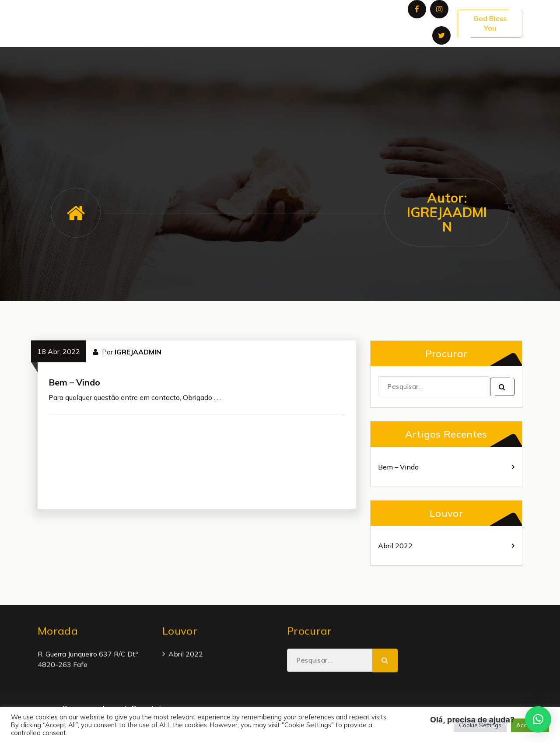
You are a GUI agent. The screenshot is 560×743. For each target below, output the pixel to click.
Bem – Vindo (74, 382)
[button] (538, 719)
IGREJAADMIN (138, 352)
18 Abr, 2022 (59, 351)
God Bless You (490, 23)
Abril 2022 (395, 546)
